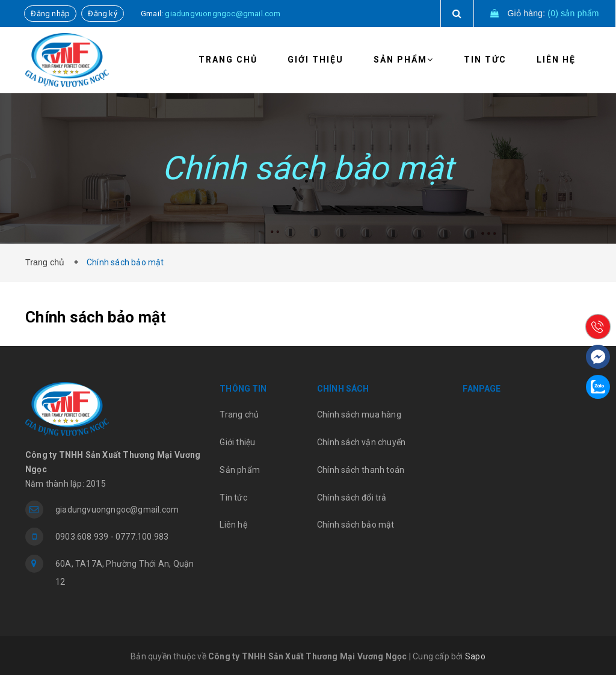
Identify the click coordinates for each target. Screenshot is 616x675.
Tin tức (485, 60)
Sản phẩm (404, 60)
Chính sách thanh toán (361, 470)
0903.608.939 (82, 537)
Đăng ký (102, 14)
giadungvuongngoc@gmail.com (223, 14)
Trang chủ (228, 60)
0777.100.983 (142, 537)
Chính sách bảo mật (356, 525)
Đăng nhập (50, 14)
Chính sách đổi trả (352, 498)
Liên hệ (556, 60)
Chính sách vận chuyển (361, 442)
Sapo (475, 656)
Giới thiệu (316, 60)
